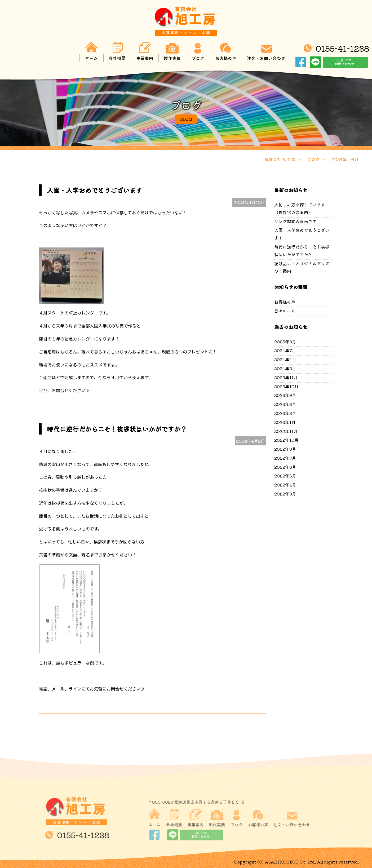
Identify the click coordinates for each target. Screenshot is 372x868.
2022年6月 (285, 467)
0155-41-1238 (342, 48)
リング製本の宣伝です (295, 221)
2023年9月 (285, 395)
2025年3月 (285, 342)
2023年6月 (285, 404)
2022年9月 (285, 449)
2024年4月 (285, 359)
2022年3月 (285, 494)
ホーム (91, 51)
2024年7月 (285, 350)
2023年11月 (286, 377)
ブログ (198, 51)
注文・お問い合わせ (266, 51)
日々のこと (285, 311)
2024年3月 (285, 368)
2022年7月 (285, 458)
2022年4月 (285, 485)
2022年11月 (286, 431)
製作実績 (172, 51)
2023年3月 (285, 413)
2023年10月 (286, 386)
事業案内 (145, 51)
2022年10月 (286, 440)
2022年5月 (285, 476)
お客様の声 (226, 51)
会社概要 (117, 51)
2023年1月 (285, 422)
